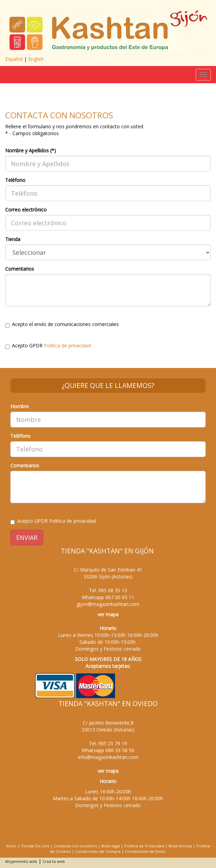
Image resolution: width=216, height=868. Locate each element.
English (36, 59)
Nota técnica (180, 846)
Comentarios (20, 269)
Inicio (11, 846)
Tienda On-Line (35, 846)
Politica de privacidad (67, 345)
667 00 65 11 (120, 597)
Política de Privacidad (144, 846)
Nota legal (111, 846)
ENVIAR (27, 538)
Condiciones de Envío (145, 851)
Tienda (13, 239)
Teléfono (15, 180)
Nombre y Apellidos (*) (31, 150)
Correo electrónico (26, 210)
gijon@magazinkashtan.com (108, 604)
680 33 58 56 (120, 750)
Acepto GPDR (48, 346)
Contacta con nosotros (75, 846)
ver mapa (108, 614)
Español (14, 59)
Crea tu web (54, 861)
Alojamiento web (21, 861)
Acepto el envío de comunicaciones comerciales (62, 324)
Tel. (108, 590)
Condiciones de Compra (98, 851)
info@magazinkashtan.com (108, 757)
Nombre (20, 406)
